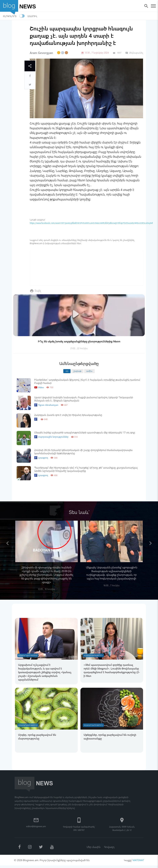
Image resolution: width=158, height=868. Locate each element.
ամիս (89, 371)
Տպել (38, 290)
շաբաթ (77, 371)
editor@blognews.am (36, 828)
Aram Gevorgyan (41, 53)
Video (39, 387)
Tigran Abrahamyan (46, 405)
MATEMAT (138, 863)
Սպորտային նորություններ (51, 437)
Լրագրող (41, 458)
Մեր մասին (93, 849)
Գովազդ (110, 849)
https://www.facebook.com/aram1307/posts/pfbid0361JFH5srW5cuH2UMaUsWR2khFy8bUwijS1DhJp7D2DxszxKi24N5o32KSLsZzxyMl (91, 223)
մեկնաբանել (134, 53)
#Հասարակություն (29, 656)
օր (67, 371)
